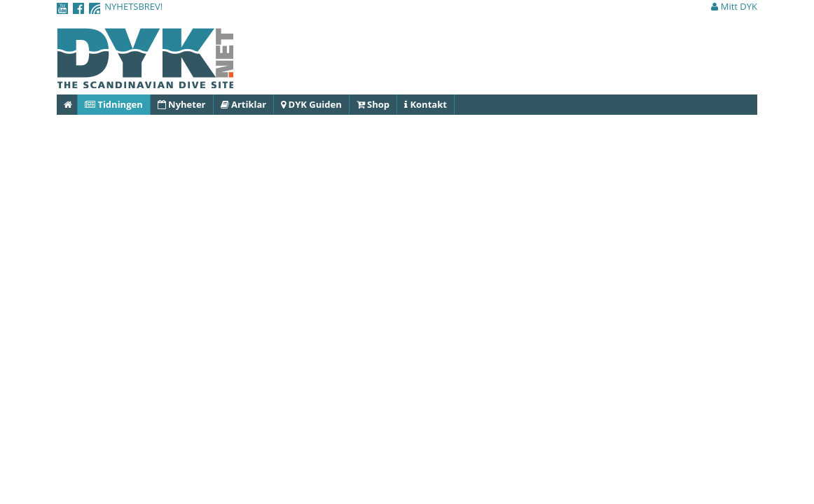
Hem (71, 104)
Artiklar (244, 104)
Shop (373, 104)
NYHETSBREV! (133, 6)
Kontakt (426, 104)
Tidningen (114, 104)
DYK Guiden (311, 104)
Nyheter (182, 104)
